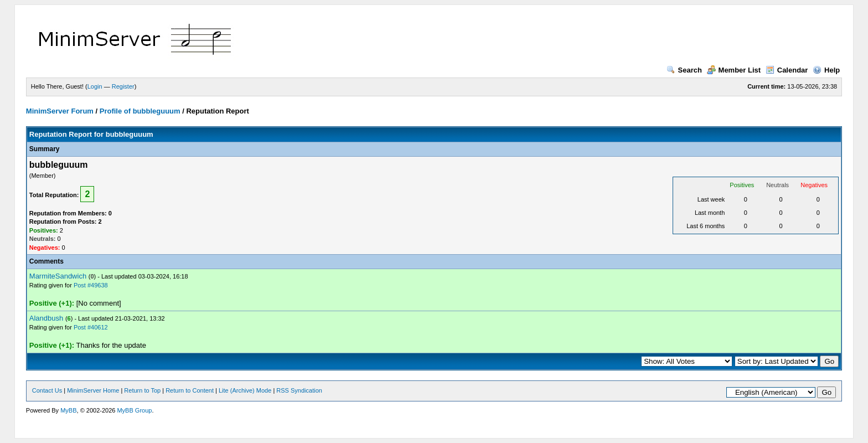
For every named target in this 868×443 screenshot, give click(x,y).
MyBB (68, 410)
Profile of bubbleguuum (140, 111)
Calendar (787, 70)
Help (826, 70)
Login (95, 86)
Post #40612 (91, 327)
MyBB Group (134, 410)
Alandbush (46, 318)
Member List (734, 70)
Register (123, 86)
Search (684, 70)
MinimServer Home (93, 390)
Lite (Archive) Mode (245, 390)
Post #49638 (91, 285)
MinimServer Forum (60, 111)
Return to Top (142, 390)
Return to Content (190, 390)
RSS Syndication (299, 390)
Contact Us (47, 390)
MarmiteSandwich (58, 276)
